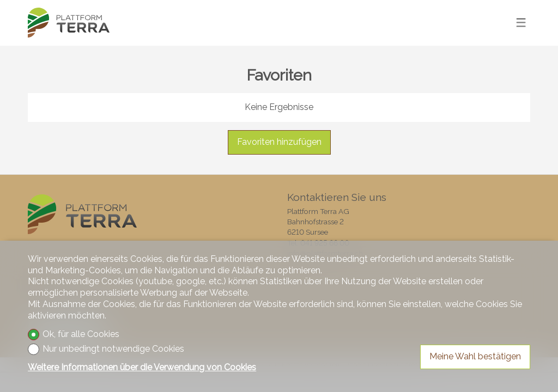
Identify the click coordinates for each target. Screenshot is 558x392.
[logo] (69, 23)
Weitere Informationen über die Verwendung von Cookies (142, 367)
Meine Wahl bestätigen (475, 356)
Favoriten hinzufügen (279, 142)
